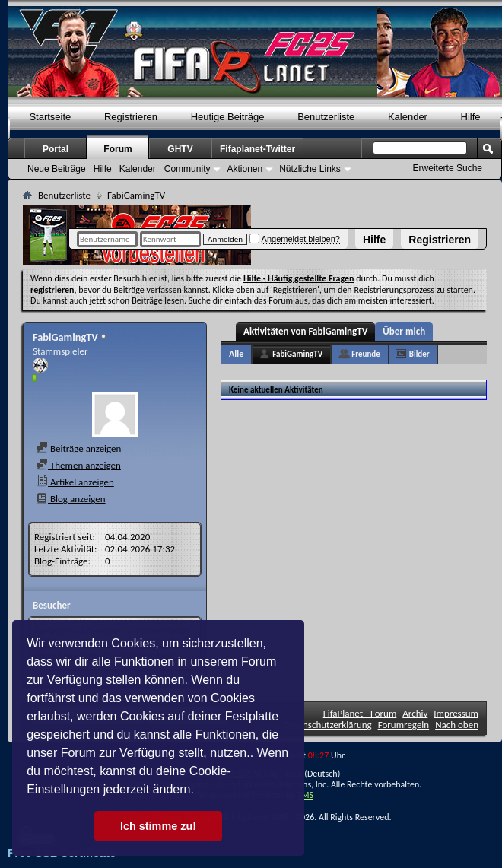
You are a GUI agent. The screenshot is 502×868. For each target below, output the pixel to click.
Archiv (415, 713)
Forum (118, 149)
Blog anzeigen (71, 499)
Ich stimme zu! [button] (158, 826)
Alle (236, 354)
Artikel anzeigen (75, 482)
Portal (56, 149)
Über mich (404, 331)
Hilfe (374, 240)
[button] (199, 791)
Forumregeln (404, 725)
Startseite (50, 117)
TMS (305, 795)
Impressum (456, 713)
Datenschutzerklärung (328, 725)
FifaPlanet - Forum (360, 713)
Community (187, 169)
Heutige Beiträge (228, 117)
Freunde (366, 354)
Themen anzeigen (78, 465)
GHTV (180, 149)
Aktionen (245, 169)
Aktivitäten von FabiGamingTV (305, 331)
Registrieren (440, 240)
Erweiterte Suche (448, 168)
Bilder (419, 354)
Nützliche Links (310, 169)
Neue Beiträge (57, 169)
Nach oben (457, 725)
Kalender (408, 117)
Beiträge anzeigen (78, 448)
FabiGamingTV (297, 354)
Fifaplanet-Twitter (257, 149)
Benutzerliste (326, 117)
